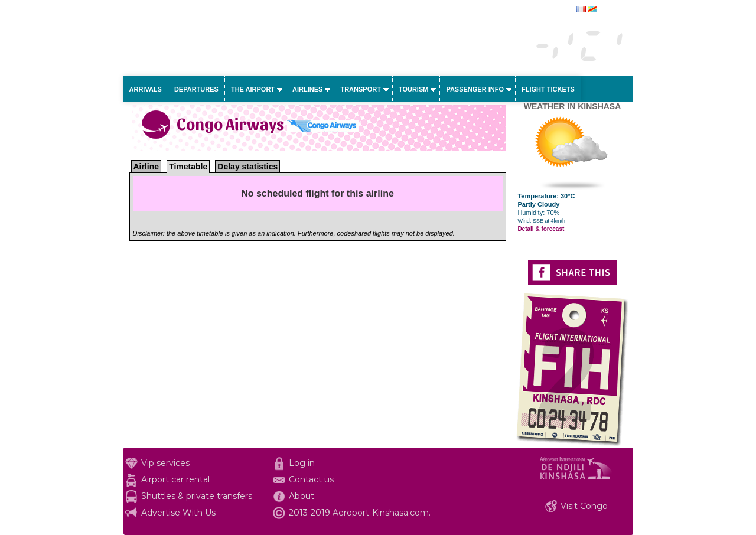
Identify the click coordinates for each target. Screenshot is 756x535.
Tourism (414, 89)
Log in (302, 463)
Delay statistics (247, 167)
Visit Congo (584, 506)
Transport (360, 89)
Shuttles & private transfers (197, 496)
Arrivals (146, 89)
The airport (253, 89)
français (611, 10)
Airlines (307, 89)
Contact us (311, 479)
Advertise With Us (178, 513)
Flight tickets (548, 89)
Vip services (165, 463)
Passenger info (475, 89)
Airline (146, 167)
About (302, 496)
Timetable (188, 167)
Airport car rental (175, 479)
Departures (196, 89)
